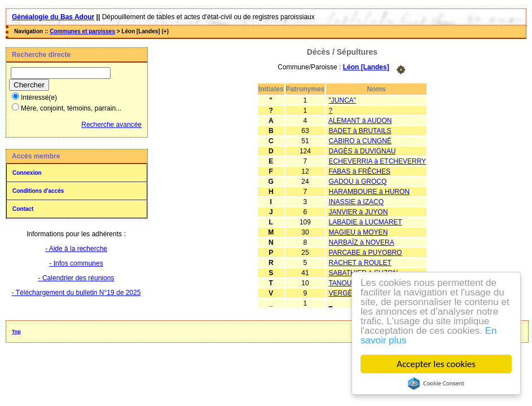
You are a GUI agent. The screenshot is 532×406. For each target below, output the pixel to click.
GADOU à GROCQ (358, 182)
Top (16, 332)
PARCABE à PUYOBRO (366, 253)
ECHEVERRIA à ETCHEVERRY (378, 161)
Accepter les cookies (438, 364)
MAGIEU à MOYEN (359, 232)
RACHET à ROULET (360, 263)
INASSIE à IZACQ (356, 202)
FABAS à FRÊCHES (360, 171)
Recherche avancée (111, 125)
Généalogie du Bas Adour (53, 17)
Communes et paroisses (82, 31)
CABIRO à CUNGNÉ (360, 141)
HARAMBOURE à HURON (369, 192)
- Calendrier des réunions (76, 278)
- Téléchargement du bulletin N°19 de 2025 (76, 293)
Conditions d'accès (38, 191)
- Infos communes (76, 263)
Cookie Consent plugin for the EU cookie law (438, 383)
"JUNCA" (343, 100)
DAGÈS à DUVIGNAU (362, 151)
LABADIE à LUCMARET (366, 222)
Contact (23, 209)
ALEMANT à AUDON (360, 121)
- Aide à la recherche (76, 249)
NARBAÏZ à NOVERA (362, 242)
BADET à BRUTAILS (360, 131)
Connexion (27, 173)
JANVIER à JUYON (359, 212)
